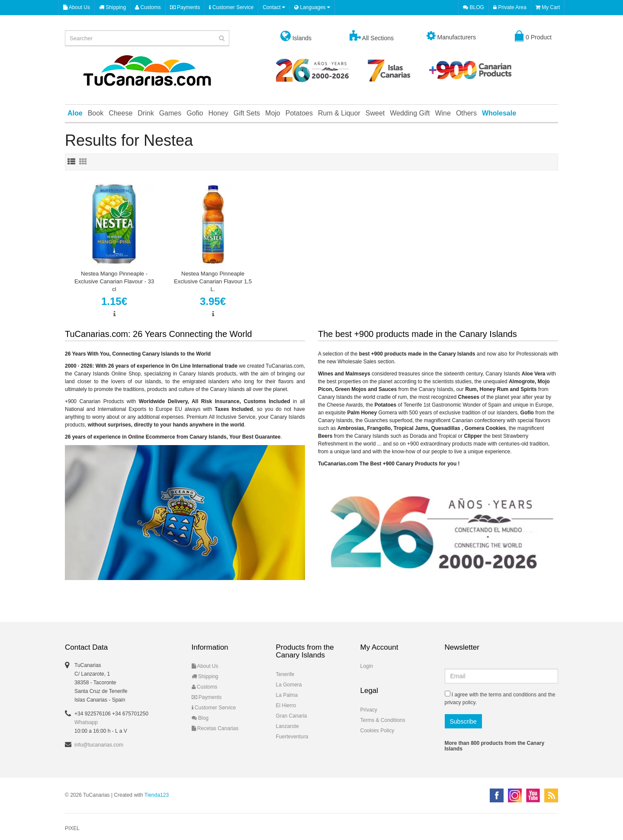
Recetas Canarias (215, 728)
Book (96, 113)
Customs (148, 7)
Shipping (112, 7)
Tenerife (285, 674)
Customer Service (231, 7)
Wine (443, 113)
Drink (146, 113)
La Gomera (289, 685)
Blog (200, 718)
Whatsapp (86, 722)
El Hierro (286, 705)
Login (367, 666)
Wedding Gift (410, 113)
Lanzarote (287, 726)
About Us (77, 7)
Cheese (120, 113)
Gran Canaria (292, 716)
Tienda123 (157, 795)
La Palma (287, 695)
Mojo (273, 113)
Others (466, 113)
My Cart (548, 7)
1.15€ (114, 301)
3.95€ (213, 301)
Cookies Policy (377, 731)
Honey (218, 113)
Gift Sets (247, 113)
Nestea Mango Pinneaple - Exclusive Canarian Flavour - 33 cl (114, 281)
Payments (185, 7)
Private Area (510, 7)
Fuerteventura (292, 737)
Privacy (369, 710)
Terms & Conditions (383, 720)
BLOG (474, 7)
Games (170, 113)
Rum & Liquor (339, 113)
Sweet (375, 113)
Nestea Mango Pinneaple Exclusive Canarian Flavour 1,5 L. (213, 281)
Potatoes (299, 113)
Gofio (195, 113)
